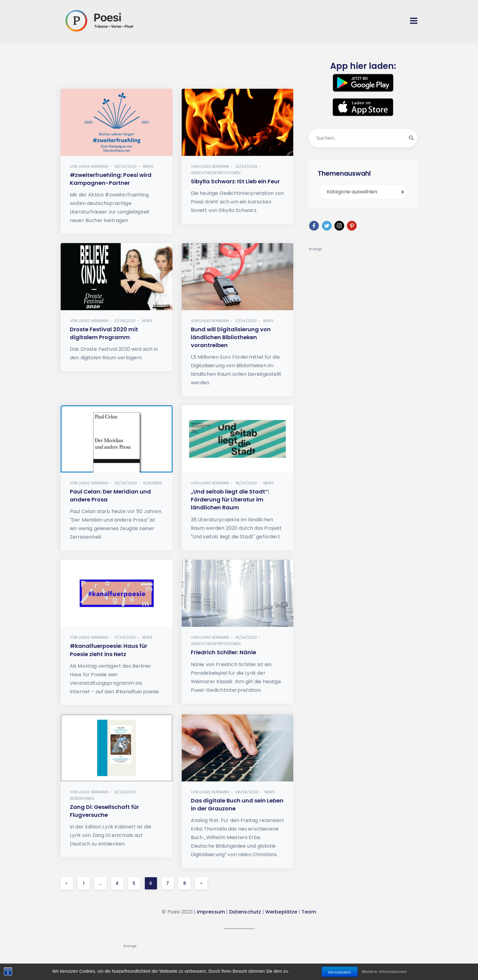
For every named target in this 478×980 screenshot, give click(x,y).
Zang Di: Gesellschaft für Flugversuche (104, 811)
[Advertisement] (177, 72)
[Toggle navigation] (414, 21)
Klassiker (153, 483)
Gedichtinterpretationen (216, 173)
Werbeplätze (281, 912)
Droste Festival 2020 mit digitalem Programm (104, 333)
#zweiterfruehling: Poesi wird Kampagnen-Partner (111, 179)
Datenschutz (245, 912)
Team (309, 912)
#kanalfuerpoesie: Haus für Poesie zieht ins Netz (109, 650)
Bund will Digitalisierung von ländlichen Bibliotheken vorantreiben (231, 337)
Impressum (211, 912)
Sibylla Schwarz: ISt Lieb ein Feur (235, 181)
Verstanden (340, 972)
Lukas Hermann (93, 166)
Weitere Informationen (385, 972)
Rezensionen (82, 798)
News (148, 166)
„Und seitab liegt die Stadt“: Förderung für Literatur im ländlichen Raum (230, 499)
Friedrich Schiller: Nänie (223, 653)
